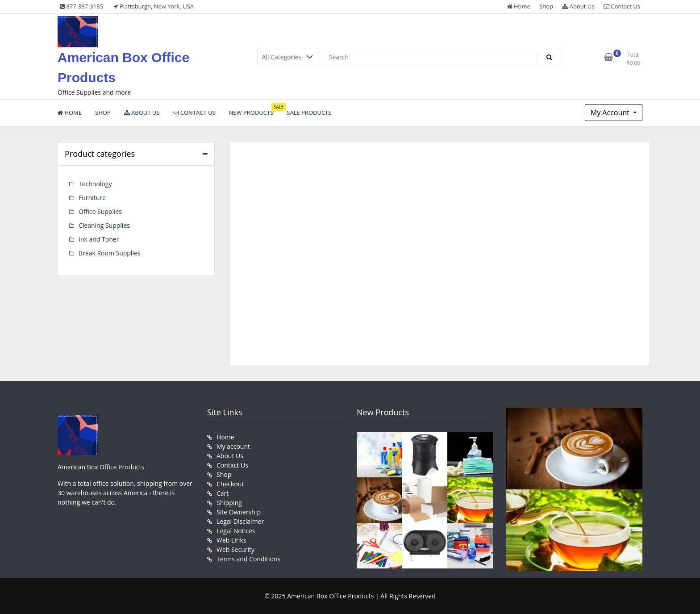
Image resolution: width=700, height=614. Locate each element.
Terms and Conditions (248, 559)
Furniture (92, 198)
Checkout (230, 484)
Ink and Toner (99, 239)
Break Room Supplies (109, 253)
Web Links (231, 540)
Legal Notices (236, 531)
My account (233, 446)
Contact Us (622, 6)
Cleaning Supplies (104, 225)
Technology (95, 184)
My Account (611, 113)
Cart (223, 493)
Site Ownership (239, 512)
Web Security (235, 549)
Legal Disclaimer (240, 521)
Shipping (229, 503)
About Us (578, 6)
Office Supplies (100, 211)
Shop (546, 6)
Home (519, 6)
